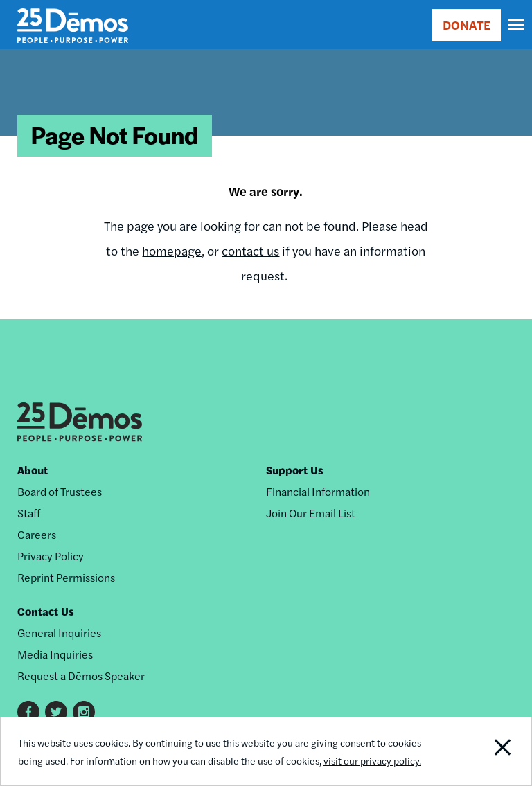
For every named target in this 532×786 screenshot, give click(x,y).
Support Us (295, 470)
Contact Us (46, 611)
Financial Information (318, 491)
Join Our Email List (311, 513)
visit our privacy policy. (372, 760)
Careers (37, 534)
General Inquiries (59, 633)
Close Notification (480, 751)
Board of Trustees (60, 491)
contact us (250, 250)
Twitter (56, 712)
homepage (172, 250)
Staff (29, 513)
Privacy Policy (51, 556)
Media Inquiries (55, 654)
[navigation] (517, 25)
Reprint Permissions (66, 577)
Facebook (28, 712)
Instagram (84, 712)
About (33, 470)
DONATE (467, 25)
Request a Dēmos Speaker (81, 676)
